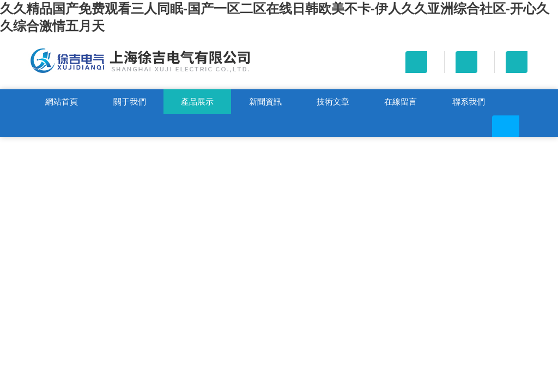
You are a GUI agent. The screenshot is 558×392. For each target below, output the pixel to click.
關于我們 (130, 102)
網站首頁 (62, 102)
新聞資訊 (265, 102)
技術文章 (333, 102)
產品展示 (197, 102)
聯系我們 (469, 102)
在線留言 (401, 102)
